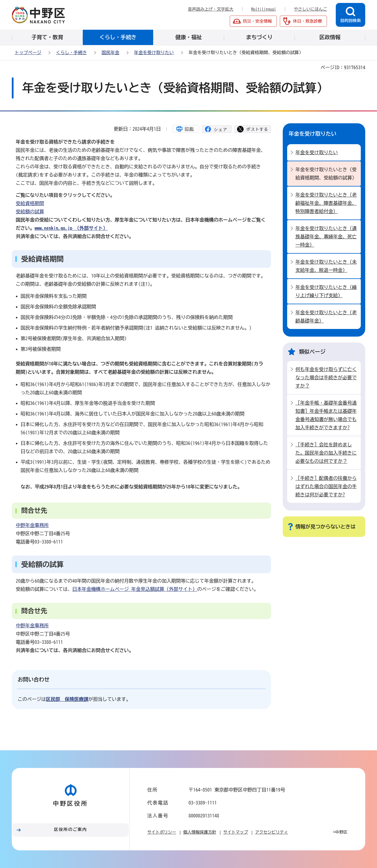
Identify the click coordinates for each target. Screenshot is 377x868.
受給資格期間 (30, 203)
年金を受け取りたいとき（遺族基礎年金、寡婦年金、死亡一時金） (326, 237)
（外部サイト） (71, 228)
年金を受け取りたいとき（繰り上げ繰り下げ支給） (326, 291)
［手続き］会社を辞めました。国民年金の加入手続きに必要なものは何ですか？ (326, 453)
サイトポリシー (162, 832)
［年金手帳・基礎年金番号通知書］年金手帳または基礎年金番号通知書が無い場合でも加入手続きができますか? (326, 415)
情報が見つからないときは (325, 527)
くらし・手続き (71, 53)
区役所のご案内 (71, 829)
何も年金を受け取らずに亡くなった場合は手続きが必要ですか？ (326, 378)
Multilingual (264, 9)
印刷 (189, 129)
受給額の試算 (30, 212)
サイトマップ (236, 832)
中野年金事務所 (32, 525)
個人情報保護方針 (200, 832)
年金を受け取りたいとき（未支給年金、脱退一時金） (326, 266)
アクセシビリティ (272, 832)
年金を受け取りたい (154, 53)
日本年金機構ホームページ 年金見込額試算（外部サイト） (135, 589)
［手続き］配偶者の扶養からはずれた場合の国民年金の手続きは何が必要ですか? (326, 486)
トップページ (28, 53)
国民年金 (110, 53)
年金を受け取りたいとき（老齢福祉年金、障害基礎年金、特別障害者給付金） (326, 203)
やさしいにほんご (310, 9)
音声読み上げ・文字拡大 (211, 9)
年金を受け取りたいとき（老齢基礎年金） (326, 317)
